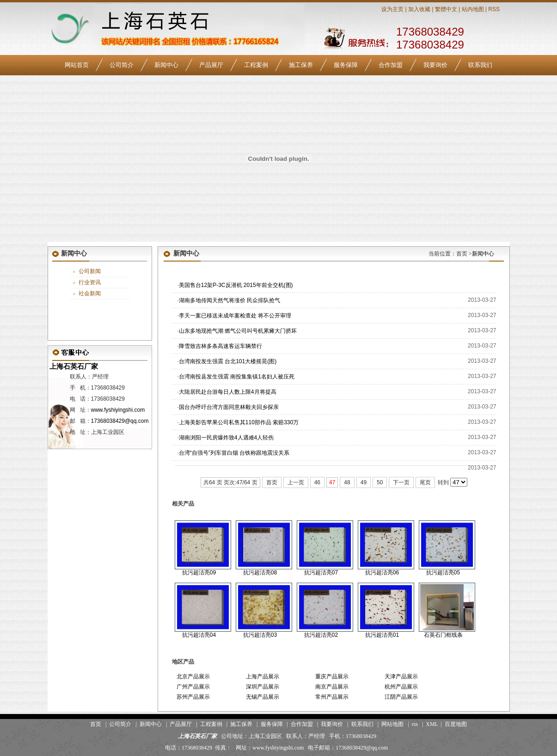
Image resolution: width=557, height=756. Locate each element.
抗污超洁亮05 (443, 573)
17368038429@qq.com (120, 421)
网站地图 (392, 724)
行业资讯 (90, 282)
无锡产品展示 (263, 697)
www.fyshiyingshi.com (118, 410)
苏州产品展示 (193, 697)
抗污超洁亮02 (321, 635)
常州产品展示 (332, 697)
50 (380, 482)
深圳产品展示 (263, 687)
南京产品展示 (332, 687)
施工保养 (301, 65)
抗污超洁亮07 (321, 573)
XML (432, 724)
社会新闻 (90, 293)
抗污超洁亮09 (199, 573)
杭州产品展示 (401, 687)
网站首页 (77, 65)
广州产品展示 (193, 687)
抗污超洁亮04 (199, 635)
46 (317, 482)
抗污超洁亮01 (382, 635)
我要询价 (435, 65)
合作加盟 (391, 65)
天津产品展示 (401, 677)
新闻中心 (166, 65)
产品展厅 (211, 65)
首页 (272, 482)
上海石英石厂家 (73, 366)
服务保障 (346, 65)
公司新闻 (90, 271)
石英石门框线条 (443, 635)
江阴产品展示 (401, 697)
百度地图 (456, 724)
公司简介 (122, 65)
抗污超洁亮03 (260, 635)
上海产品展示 (263, 677)
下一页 (401, 482)
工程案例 (256, 65)
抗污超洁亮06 (382, 573)
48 (347, 482)
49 (364, 482)
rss (415, 724)
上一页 (296, 482)
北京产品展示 (193, 677)
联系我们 (480, 65)
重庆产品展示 (332, 677)
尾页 (425, 482)
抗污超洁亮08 (260, 573)
